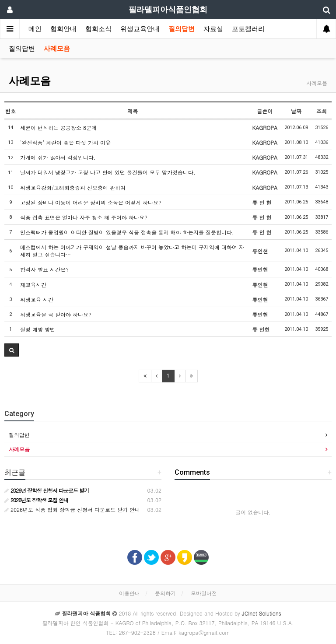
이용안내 (129, 593)
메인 (35, 29)
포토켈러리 (248, 29)
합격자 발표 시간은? (44, 269)
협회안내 (63, 29)
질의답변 (182, 29)
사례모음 (57, 49)
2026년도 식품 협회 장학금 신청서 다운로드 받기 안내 (72, 509)
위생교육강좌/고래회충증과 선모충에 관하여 (73, 187)
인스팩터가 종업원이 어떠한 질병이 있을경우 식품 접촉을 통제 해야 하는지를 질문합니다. (127, 232)
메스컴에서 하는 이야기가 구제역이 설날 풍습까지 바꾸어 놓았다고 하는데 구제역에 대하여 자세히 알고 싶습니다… (132, 251)
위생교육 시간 (37, 299)
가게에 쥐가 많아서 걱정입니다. (58, 157)
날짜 (296, 111)
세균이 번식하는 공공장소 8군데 (58, 128)
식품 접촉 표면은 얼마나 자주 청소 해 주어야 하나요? (84, 217)
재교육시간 (33, 285)
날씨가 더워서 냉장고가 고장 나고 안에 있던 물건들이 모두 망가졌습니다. (108, 172)
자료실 (213, 29)
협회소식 (98, 29)
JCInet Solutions (262, 613)
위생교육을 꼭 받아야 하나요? (56, 314)
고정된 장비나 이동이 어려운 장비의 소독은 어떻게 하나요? (91, 202)
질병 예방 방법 (38, 329)
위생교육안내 (140, 29)
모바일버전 (204, 593)
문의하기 (165, 593)
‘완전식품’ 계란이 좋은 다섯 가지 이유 (65, 142)
